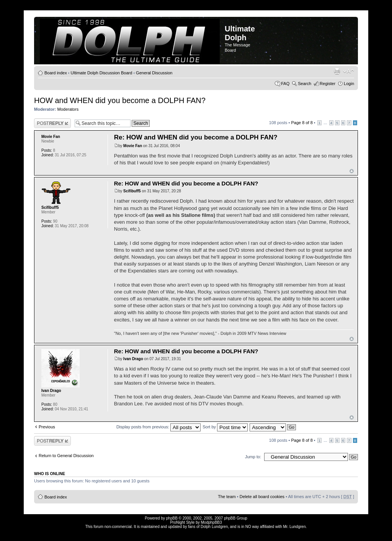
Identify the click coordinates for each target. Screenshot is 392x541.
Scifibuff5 (132, 191)
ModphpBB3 (212, 522)
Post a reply (52, 123)
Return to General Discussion (66, 456)
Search (305, 84)
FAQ (285, 84)
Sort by (225, 427)
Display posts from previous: (158, 427)
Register (327, 84)
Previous (47, 427)
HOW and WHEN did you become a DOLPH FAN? (120, 100)
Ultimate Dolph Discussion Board (102, 73)
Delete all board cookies (262, 497)
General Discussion (154, 73)
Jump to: (253, 457)
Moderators (68, 109)
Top (352, 171)
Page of (302, 123)
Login (349, 84)
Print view (337, 71)
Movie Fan (133, 146)
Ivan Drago (133, 359)
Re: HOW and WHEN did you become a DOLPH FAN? (196, 137)
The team (227, 497)
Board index (56, 73)
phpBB (172, 518)
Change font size (349, 71)
